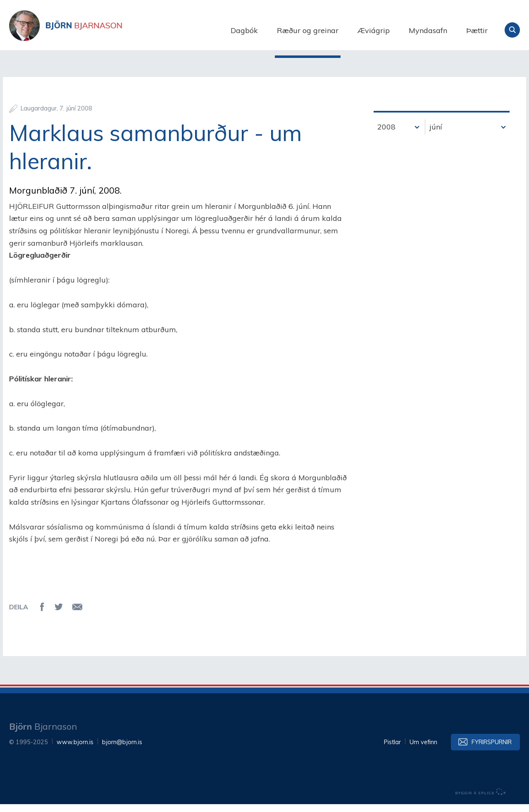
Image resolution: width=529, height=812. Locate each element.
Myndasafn (428, 30)
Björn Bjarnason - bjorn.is (92, 30)
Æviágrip (374, 30)
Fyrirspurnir (492, 750)
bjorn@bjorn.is (122, 750)
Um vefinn (423, 750)
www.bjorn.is (75, 750)
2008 (386, 135)
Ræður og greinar (308, 30)
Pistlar (392, 750)
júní (436, 135)
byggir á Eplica (481, 800)
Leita (512, 30)
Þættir (477, 30)
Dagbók (244, 30)
